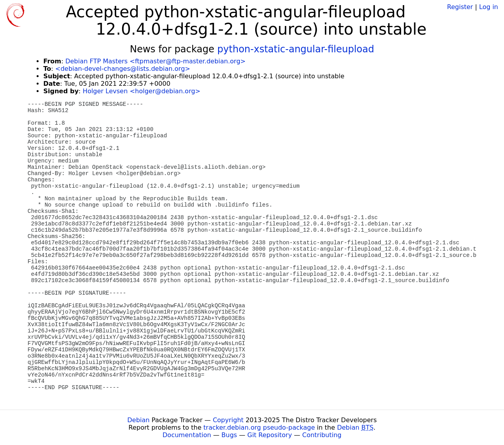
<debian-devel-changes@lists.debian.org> (123, 69)
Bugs (229, 435)
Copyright (228, 420)
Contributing (322, 435)
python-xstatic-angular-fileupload (296, 49)
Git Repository (270, 435)
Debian (138, 420)
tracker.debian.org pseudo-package (259, 427)
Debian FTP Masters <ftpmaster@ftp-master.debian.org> (156, 61)
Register (460, 7)
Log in (489, 7)
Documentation (187, 435)
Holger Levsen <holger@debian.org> (142, 91)
